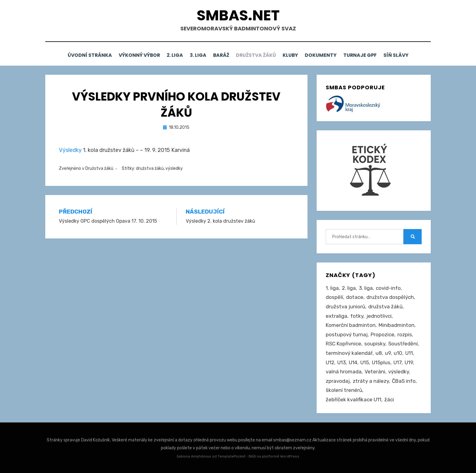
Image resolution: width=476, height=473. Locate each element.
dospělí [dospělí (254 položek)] (334, 297)
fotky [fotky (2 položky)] (357, 315)
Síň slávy (409, 55)
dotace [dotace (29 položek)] (355, 297)
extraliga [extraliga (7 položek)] (337, 315)
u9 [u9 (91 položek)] (388, 353)
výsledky (174, 168)
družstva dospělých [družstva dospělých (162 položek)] (390, 297)
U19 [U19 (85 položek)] (409, 362)
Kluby (296, 55)
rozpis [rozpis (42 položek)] (405, 334)
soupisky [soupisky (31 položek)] (375, 343)
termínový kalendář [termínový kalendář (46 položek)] (349, 353)
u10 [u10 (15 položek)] (398, 353)
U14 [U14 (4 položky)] (353, 362)
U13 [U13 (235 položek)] (342, 362)
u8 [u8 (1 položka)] (379, 353)
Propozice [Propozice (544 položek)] (382, 334)
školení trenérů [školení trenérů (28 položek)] (344, 390)
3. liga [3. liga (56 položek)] (366, 288)
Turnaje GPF (370, 55)
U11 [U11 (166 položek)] (409, 353)
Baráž (220, 55)
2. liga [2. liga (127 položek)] (349, 288)
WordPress (290, 456)
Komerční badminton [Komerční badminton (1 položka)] (351, 325)
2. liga (167, 55)
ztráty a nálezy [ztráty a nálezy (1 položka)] (371, 381)
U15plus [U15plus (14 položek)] (381, 362)
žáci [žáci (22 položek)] (389, 399)
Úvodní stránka (76, 55)
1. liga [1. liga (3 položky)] (332, 288)
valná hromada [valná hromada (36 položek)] (344, 371)
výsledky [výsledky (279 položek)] (399, 371)
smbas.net (238, 15)
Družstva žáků (258, 55)
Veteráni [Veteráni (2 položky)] (375, 371)
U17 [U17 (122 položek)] (398, 362)
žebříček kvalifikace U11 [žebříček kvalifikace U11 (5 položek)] (354, 399)
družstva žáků (150, 168)
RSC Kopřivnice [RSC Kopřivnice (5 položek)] (343, 343)
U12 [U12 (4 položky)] (330, 362)
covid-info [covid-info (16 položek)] (388, 288)
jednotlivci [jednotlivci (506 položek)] (379, 315)
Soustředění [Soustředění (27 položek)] (403, 343)
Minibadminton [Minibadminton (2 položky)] (396, 325)
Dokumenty (329, 55)
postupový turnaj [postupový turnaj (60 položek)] (347, 334)
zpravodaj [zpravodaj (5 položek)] (338, 381)
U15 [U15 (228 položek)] (365, 362)
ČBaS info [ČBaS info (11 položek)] (404, 381)
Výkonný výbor (129, 55)
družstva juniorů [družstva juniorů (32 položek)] (345, 306)
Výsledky (70, 149)
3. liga (194, 55)
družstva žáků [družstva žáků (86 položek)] (385, 306)
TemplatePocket (232, 456)
